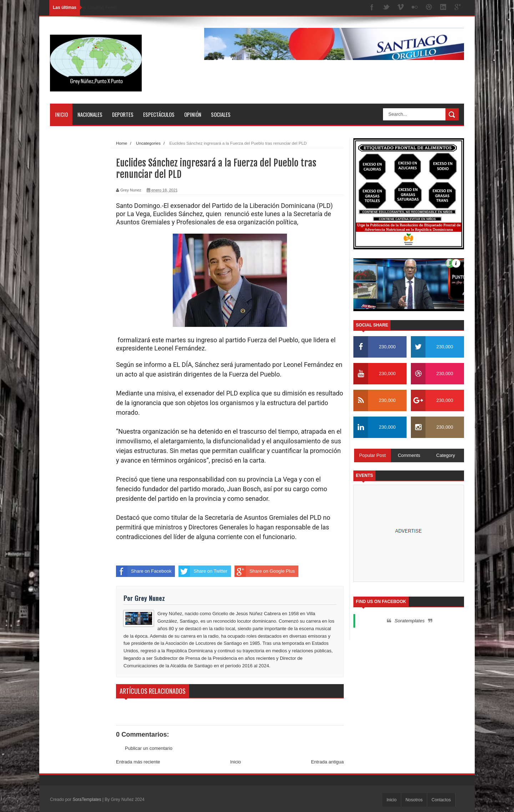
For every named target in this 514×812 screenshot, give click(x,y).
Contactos (441, 800)
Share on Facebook (144, 571)
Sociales (221, 114)
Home (122, 143)
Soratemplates (410, 621)
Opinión (193, 114)
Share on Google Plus (265, 571)
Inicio (61, 114)
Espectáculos (159, 114)
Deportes (123, 114)
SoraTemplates (87, 799)
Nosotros (414, 800)
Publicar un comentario (149, 748)
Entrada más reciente (138, 762)
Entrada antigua (327, 762)
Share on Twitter (203, 571)
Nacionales (90, 114)
